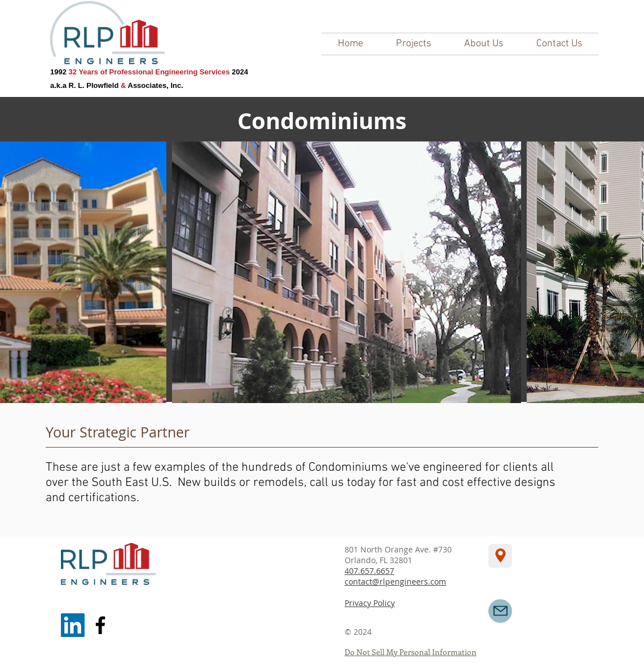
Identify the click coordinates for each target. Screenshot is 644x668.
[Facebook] (100, 625)
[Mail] (500, 611)
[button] (414, 44)
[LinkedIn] (73, 625)
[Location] (500, 556)
